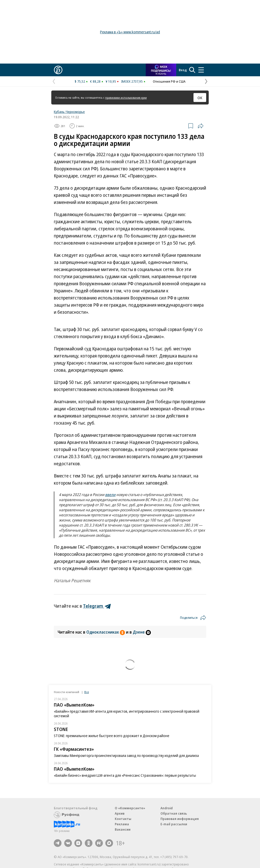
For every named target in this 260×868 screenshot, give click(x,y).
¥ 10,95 (111, 81)
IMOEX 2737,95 (132, 81)
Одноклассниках (106, 632)
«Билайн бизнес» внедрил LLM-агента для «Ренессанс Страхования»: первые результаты (125, 775)
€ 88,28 (95, 81)
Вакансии (123, 829)
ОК (200, 98)
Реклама (122, 824)
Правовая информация (180, 819)
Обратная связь (174, 813)
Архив (120, 813)
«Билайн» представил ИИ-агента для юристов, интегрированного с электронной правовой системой (127, 714)
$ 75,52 (80, 81)
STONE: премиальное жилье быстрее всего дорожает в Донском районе (112, 736)
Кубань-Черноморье (69, 112)
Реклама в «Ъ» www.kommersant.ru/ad (130, 32)
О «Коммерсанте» (130, 808)
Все (87, 692)
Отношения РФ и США (169, 81)
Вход (183, 70)
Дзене (142, 632)
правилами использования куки (126, 98)
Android (167, 808)
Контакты (123, 819)
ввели (110, 495)
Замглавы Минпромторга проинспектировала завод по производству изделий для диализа (126, 755)
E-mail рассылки (174, 824)
